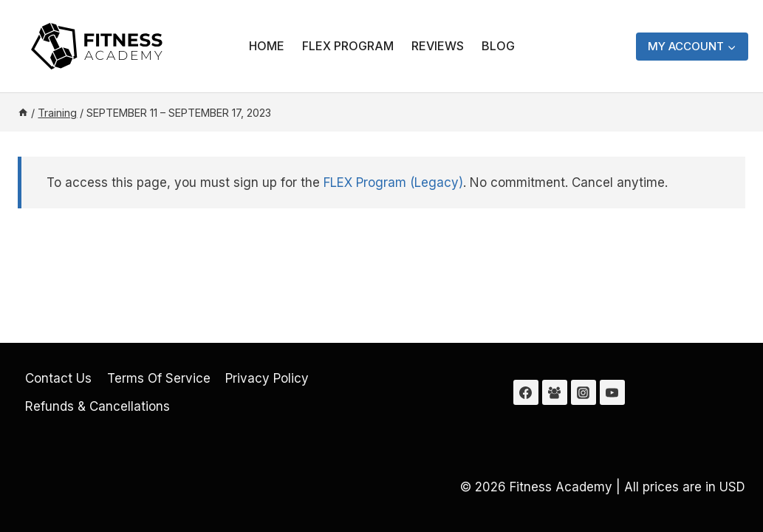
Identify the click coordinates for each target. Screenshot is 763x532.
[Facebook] (526, 392)
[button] (731, 47)
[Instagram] (584, 392)
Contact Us (58, 378)
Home (267, 46)
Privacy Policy (267, 378)
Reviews (438, 46)
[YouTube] (612, 392)
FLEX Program (348, 46)
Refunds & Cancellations (97, 406)
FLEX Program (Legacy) (393, 183)
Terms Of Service (159, 378)
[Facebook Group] (555, 392)
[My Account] (692, 47)
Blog (498, 46)
